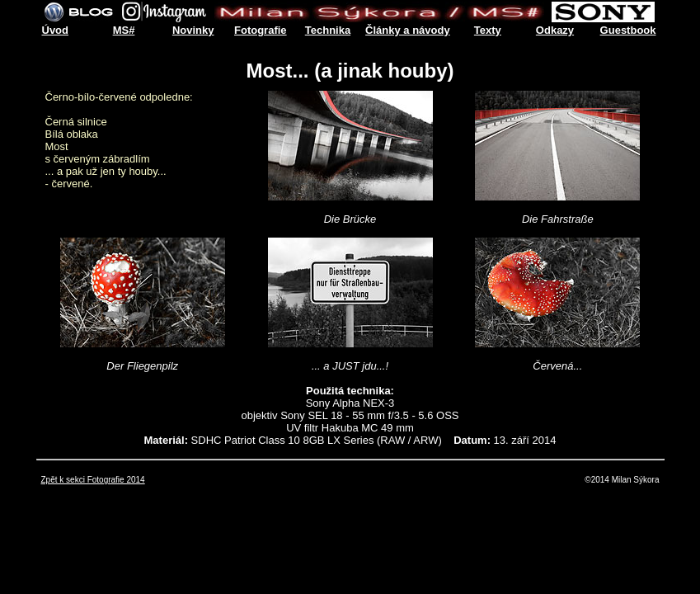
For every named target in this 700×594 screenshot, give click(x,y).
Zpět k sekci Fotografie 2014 (93, 480)
